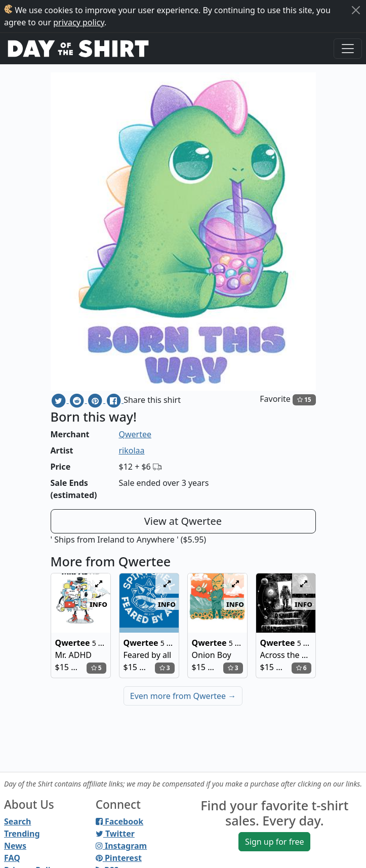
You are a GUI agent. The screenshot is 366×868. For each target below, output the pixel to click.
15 (304, 400)
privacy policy (79, 22)
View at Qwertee (183, 521)
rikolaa (132, 450)
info (98, 604)
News (15, 846)
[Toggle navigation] (348, 49)
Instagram (121, 846)
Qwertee (135, 434)
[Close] (356, 10)
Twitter (115, 834)
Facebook (119, 821)
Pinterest (119, 858)
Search (17, 821)
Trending (22, 834)
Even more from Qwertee (183, 696)
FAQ (12, 858)
